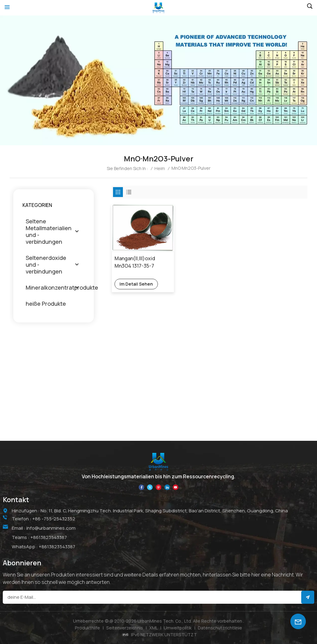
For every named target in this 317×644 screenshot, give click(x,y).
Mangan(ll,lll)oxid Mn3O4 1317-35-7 (135, 262)
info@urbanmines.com (51, 528)
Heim (160, 168)
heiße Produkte (46, 304)
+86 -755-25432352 (54, 519)
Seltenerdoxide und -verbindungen (46, 265)
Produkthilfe (87, 628)
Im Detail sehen (136, 284)
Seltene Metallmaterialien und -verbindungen (49, 231)
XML (154, 628)
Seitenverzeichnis (125, 628)
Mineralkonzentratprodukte (62, 287)
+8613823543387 (49, 537)
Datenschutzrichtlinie (220, 628)
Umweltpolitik (178, 628)
